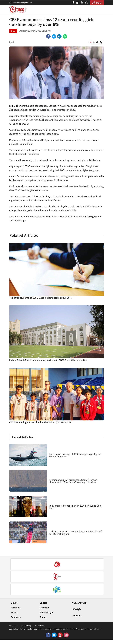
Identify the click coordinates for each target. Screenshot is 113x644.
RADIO (97, 3)
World (14, 612)
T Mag (43, 617)
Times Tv (16, 608)
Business (16, 617)
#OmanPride (79, 603)
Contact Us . (40, 625)
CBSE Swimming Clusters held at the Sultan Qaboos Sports (40, 422)
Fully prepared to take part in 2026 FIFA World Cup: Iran (75, 507)
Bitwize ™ (98, 629)
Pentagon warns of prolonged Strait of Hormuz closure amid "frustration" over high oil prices (73, 481)
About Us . (13, 625)
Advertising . (27, 625)
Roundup (77, 616)
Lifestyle (77, 609)
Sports (43, 603)
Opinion (44, 608)
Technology (46, 612)
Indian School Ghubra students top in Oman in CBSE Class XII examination (48, 360)
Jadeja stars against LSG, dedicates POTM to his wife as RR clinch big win (76, 533)
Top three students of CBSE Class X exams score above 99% (40, 298)
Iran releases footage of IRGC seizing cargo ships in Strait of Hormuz (75, 455)
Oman (13, 31)
